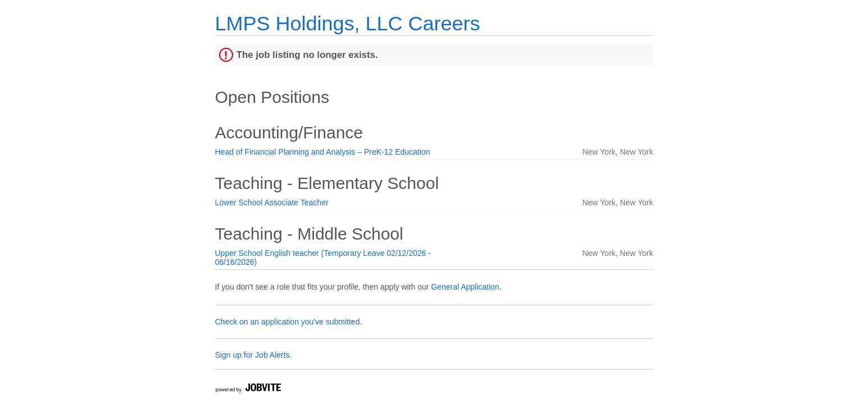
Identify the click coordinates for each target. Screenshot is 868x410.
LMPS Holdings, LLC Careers (348, 23)
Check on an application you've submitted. (289, 322)
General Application (465, 287)
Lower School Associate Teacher (272, 202)
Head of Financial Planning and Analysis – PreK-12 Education (323, 152)
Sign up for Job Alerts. (254, 355)
